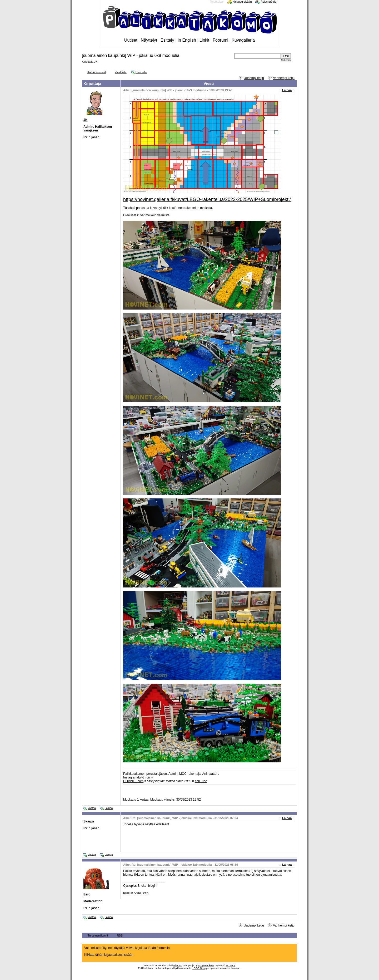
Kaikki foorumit (97, 72)
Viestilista (121, 72)
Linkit (204, 40)
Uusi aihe (141, 72)
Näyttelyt (149, 40)
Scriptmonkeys (206, 966)
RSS (120, 935)
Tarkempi (286, 60)
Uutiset (131, 40)
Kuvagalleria (243, 40)
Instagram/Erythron (137, 777)
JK (96, 62)
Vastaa (92, 808)
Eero (87, 894)
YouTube (201, 781)
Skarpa (89, 821)
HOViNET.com (133, 781)
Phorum (178, 966)
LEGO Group (200, 968)
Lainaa (287, 90)
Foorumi (220, 40)
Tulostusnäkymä (98, 935)
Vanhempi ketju (284, 78)
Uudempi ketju (254, 78)
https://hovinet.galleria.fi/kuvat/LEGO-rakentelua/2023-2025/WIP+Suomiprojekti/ (207, 199)
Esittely (167, 40)
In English (187, 40)
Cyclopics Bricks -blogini (140, 886)
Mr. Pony (230, 966)
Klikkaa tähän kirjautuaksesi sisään (109, 955)
